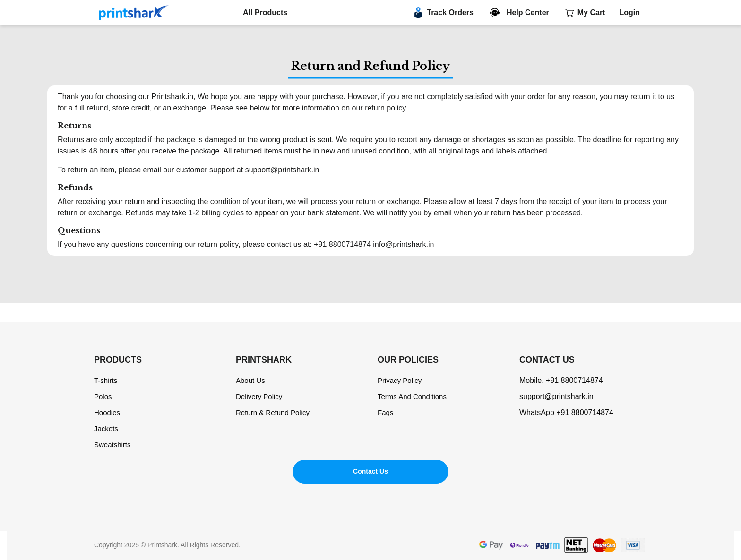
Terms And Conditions (412, 396)
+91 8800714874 (574, 380)
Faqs (385, 412)
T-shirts (106, 380)
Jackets (106, 428)
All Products (265, 13)
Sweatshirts (112, 445)
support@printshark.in (556, 396)
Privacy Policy (400, 380)
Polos (103, 396)
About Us (250, 380)
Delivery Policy (259, 396)
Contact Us (370, 471)
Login (629, 13)
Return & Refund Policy (273, 412)
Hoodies (107, 412)
